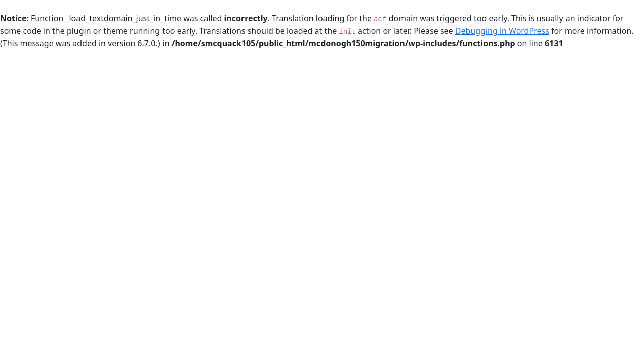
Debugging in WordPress (502, 31)
